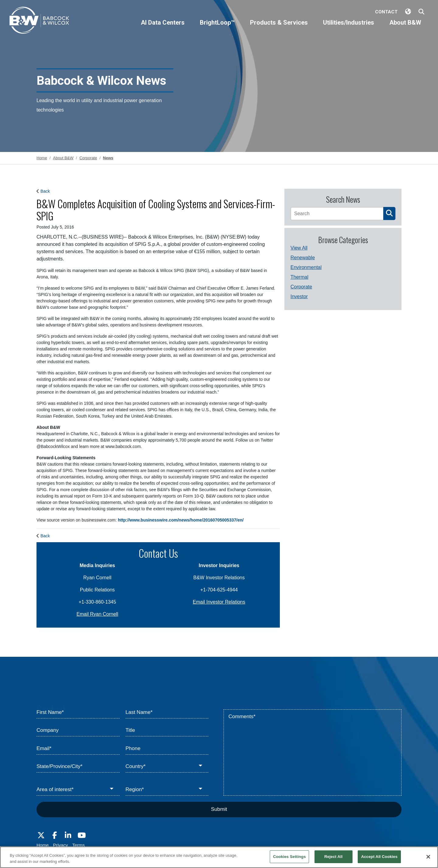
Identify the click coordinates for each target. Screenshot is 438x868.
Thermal (299, 277)
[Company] (78, 731)
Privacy (60, 845)
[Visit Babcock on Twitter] (41, 835)
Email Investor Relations (219, 602)
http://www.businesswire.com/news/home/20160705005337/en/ (181, 520)
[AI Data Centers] (163, 28)
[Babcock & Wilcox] (40, 22)
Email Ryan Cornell (97, 614)
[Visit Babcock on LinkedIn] (68, 835)
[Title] (167, 731)
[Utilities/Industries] (349, 28)
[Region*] (167, 790)
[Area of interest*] (78, 790)
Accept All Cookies (379, 857)
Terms (79, 845)
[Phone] (167, 749)
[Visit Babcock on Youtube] (82, 835)
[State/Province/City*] (78, 767)
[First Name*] (78, 712)
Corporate (301, 287)
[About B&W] (405, 28)
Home (43, 845)
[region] (219, 857)
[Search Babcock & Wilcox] (421, 12)
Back (45, 191)
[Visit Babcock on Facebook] (54, 835)
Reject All (333, 857)
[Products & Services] (279, 28)
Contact (386, 12)
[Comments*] (313, 753)
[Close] (428, 857)
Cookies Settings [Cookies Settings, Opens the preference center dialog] (290, 857)
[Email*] (78, 749)
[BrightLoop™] (217, 28)
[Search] (337, 214)
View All (299, 248)
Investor (299, 296)
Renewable (303, 258)
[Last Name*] (167, 712)
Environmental (306, 267)
